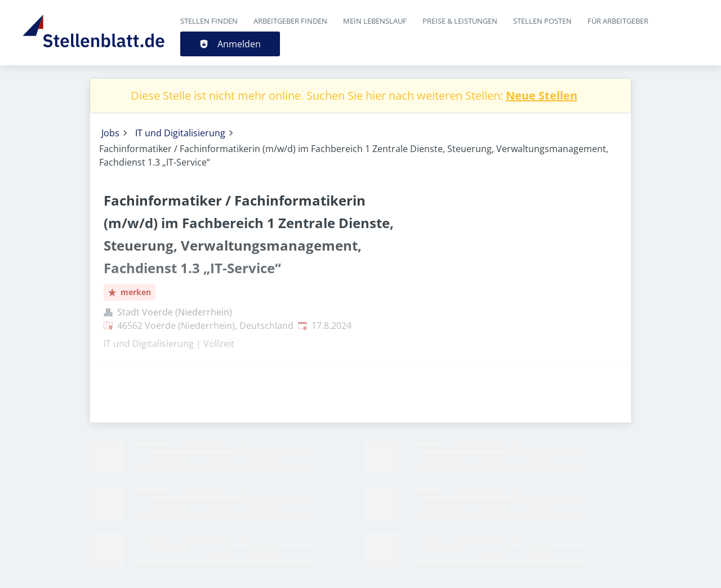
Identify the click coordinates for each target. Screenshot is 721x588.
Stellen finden (209, 21)
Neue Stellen (542, 95)
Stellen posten (542, 21)
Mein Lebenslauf (375, 21)
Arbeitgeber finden (290, 21)
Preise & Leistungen (460, 21)
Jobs (110, 133)
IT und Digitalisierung (180, 133)
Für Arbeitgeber (618, 21)
